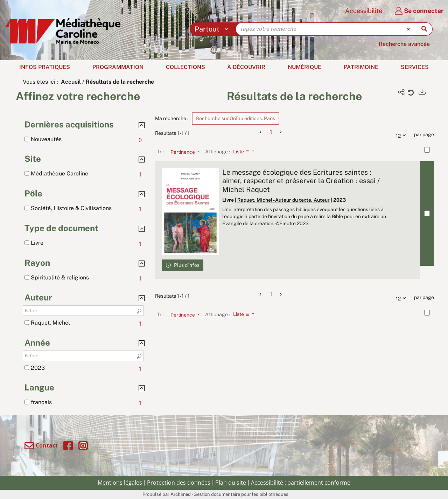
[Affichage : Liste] (246, 152)
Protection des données (179, 483)
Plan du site (231, 483)
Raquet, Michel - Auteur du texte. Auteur (283, 200)
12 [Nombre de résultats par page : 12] (402, 135)
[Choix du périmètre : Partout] (213, 29)
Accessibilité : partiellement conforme (301, 483)
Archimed (181, 494)
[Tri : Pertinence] (183, 152)
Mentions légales (120, 483)
